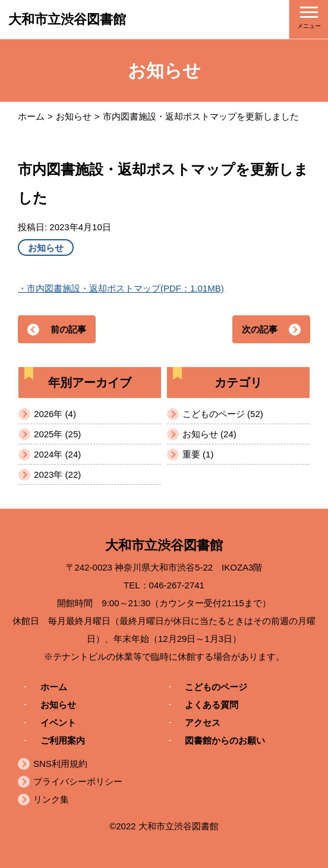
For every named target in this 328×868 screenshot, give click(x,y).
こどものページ (216, 686)
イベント (58, 722)
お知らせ (74, 116)
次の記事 (260, 329)
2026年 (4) (55, 414)
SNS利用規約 (60, 764)
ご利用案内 (63, 740)
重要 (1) (198, 454)
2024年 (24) (57, 454)
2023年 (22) (57, 474)
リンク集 (51, 799)
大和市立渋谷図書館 (67, 19)
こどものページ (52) (223, 414)
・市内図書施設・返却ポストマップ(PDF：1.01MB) (121, 288)
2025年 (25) (57, 434)
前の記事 (68, 329)
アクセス (203, 722)
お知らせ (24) (209, 434)
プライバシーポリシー (78, 781)
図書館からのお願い (225, 740)
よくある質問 (212, 704)
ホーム (31, 116)
